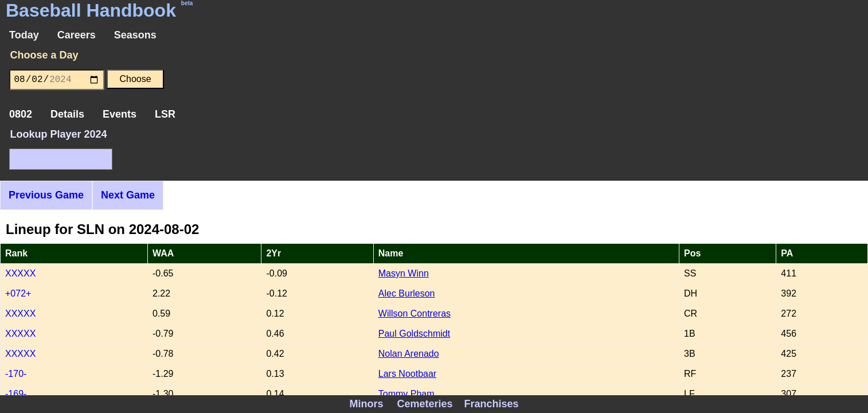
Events (120, 114)
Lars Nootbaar (407, 374)
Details (67, 114)
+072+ (18, 293)
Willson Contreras (415, 313)
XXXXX (20, 273)
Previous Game (46, 195)
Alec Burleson (407, 293)
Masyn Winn (404, 273)
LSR (165, 114)
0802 (21, 114)
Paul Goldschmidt (414, 334)
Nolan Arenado (409, 354)
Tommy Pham (406, 394)
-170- (16, 374)
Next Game (128, 195)
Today (24, 35)
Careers (77, 35)
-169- (16, 394)
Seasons (135, 35)
